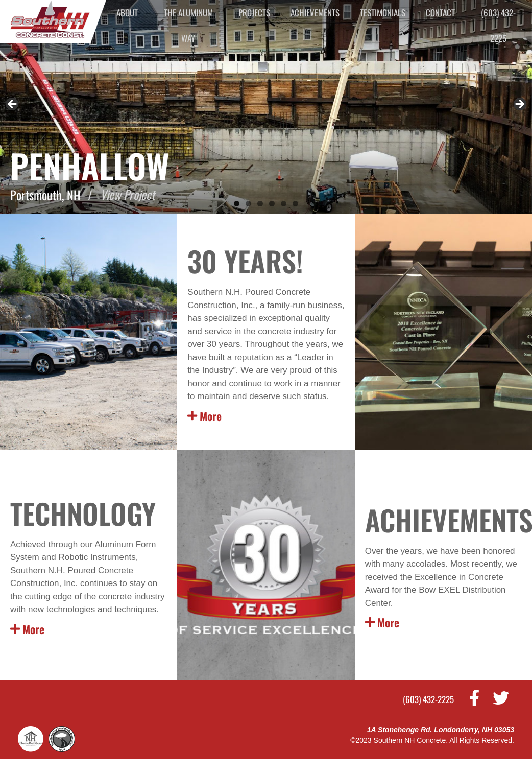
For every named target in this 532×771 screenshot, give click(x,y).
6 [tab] (295, 204)
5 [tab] (284, 204)
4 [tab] (272, 204)
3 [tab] (260, 204)
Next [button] (519, 105)
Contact (440, 13)
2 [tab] (248, 204)
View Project (128, 195)
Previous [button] (13, 105)
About (127, 13)
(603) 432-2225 (498, 25)
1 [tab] (237, 204)
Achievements (315, 13)
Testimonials (383, 13)
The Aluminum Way (188, 25)
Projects (254, 13)
